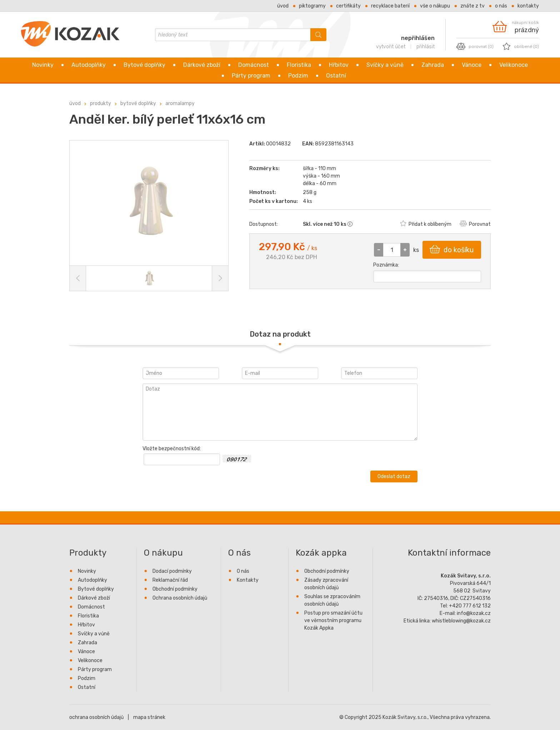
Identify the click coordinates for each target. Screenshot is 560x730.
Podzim (298, 76)
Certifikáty (348, 6)
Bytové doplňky (144, 65)
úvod (75, 103)
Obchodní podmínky (175, 589)
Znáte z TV (472, 6)
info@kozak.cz (474, 613)
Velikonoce (514, 65)
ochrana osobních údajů (96, 717)
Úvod (283, 6)
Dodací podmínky (172, 571)
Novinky (43, 65)
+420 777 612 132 (470, 606)
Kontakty (528, 6)
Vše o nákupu (435, 6)
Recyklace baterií (390, 6)
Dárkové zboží (202, 65)
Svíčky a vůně (385, 65)
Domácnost (254, 65)
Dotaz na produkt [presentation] (280, 334)
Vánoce (472, 65)
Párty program (251, 76)
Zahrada (433, 65)
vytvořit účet (391, 47)
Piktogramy (312, 6)
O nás (501, 6)
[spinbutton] (392, 250)
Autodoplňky (89, 65)
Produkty (101, 103)
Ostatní (336, 76)
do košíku (452, 249)
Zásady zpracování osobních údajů (326, 584)
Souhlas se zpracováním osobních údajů (332, 600)
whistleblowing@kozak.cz (461, 621)
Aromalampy (180, 103)
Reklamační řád (170, 580)
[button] (405, 250)
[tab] (280, 334)
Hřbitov (339, 65)
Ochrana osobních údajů (180, 598)
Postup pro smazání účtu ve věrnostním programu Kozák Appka (333, 620)
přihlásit (426, 47)
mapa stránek (149, 717)
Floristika (299, 65)
